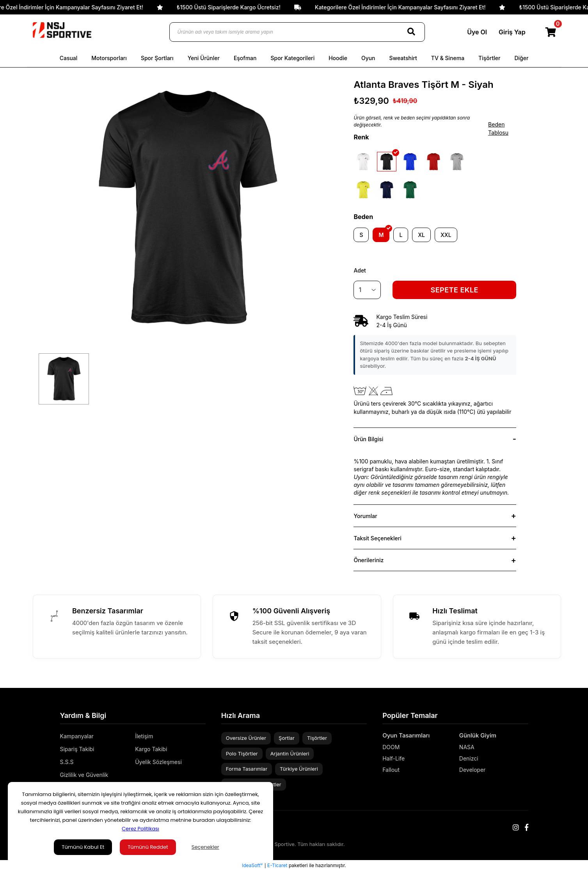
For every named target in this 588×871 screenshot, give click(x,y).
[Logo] (62, 30)
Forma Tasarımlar (247, 769)
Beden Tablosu (498, 128)
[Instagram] (516, 827)
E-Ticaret (277, 865)
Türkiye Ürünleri (299, 769)
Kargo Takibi (151, 749)
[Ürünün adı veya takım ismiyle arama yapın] (297, 32)
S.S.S (67, 762)
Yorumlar (365, 516)
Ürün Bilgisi (368, 439)
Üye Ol (477, 32)
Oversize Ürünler (246, 738)
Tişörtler (317, 738)
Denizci (469, 758)
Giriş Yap (512, 32)
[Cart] (551, 32)
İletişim (144, 736)
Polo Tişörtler (242, 753)
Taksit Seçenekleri (377, 538)
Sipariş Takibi (77, 749)
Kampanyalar (77, 736)
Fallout (391, 770)
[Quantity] (367, 290)
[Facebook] (527, 827)
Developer (473, 770)
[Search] (411, 32)
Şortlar (287, 738)
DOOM (391, 747)
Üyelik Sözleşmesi (158, 762)
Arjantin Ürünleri (290, 753)
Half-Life (393, 758)
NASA (467, 747)
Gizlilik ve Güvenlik (84, 775)
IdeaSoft (252, 865)
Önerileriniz (369, 560)
